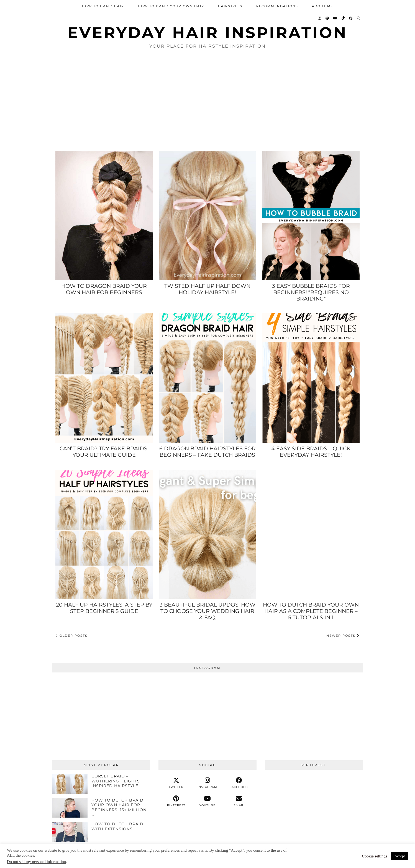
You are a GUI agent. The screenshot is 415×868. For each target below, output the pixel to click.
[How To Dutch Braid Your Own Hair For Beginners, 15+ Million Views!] (70, 808)
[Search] (359, 18)
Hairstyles (230, 6)
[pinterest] (176, 801)
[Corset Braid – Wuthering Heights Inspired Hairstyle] (70, 784)
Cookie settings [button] (374, 856)
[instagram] (207, 783)
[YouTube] (335, 18)
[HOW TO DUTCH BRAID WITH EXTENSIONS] (70, 832)
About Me (323, 6)
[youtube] (207, 801)
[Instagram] (320, 18)
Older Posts (72, 636)
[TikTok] (343, 18)
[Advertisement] (207, 99)
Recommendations (277, 6)
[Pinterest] (327, 18)
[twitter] (176, 783)
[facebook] (239, 783)
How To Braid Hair (103, 6)
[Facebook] (351, 18)
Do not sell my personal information (36, 862)
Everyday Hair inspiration (207, 33)
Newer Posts (343, 636)
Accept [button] (400, 856)
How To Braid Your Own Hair (171, 6)
